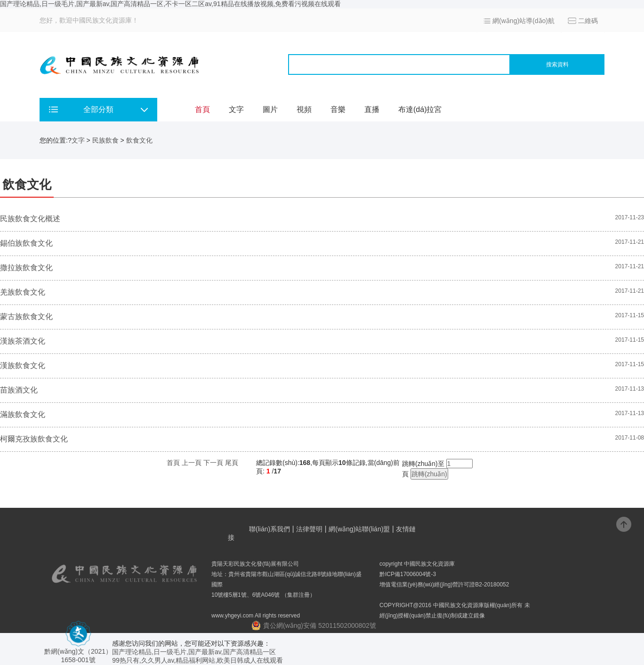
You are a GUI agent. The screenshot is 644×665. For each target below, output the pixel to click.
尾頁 (232, 463)
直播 (372, 109)
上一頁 (192, 463)
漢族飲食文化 (23, 365)
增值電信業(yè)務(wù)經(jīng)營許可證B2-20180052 (444, 585)
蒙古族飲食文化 (26, 316)
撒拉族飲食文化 (26, 268)
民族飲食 (105, 140)
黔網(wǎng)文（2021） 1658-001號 (78, 652)
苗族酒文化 (19, 390)
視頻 (304, 109)
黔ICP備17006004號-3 (408, 574)
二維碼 (588, 21)
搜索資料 (557, 64)
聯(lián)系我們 (270, 529)
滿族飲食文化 (23, 414)
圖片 (270, 109)
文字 (236, 109)
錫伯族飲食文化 (26, 243)
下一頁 (213, 463)
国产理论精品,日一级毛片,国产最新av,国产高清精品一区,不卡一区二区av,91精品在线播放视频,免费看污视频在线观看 (170, 4)
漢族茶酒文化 (23, 341)
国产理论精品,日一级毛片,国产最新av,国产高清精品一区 (194, 652)
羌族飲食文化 (23, 292)
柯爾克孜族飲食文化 (34, 439)
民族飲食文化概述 (30, 219)
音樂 (338, 109)
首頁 (202, 109)
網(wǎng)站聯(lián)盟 (359, 529)
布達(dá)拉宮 (420, 109)
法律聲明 (309, 529)
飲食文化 (139, 140)
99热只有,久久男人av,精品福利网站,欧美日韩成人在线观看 (197, 660)
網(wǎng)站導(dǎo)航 (523, 21)
